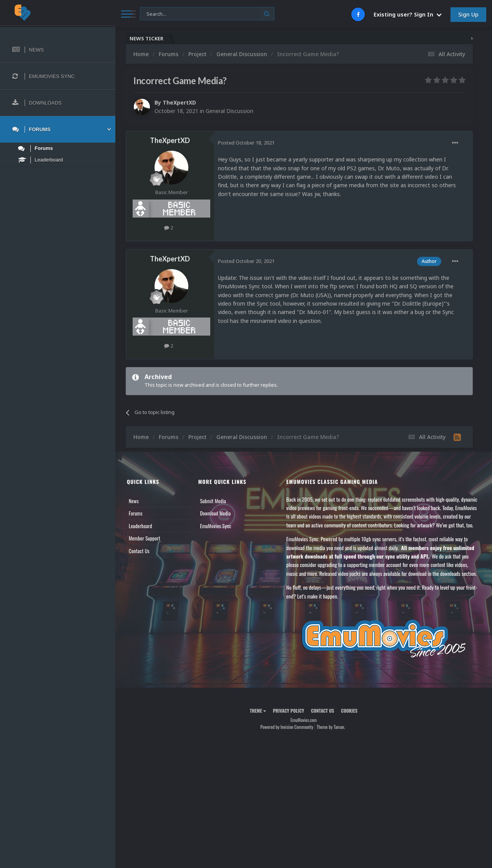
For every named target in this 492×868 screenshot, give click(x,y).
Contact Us (139, 551)
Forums (136, 513)
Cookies (349, 711)
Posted (246, 143)
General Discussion (229, 111)
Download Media (215, 513)
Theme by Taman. (331, 727)
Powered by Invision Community (287, 727)
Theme (258, 711)
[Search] (207, 14)
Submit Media (213, 501)
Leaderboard (140, 526)
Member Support (145, 538)
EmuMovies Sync (215, 526)
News (134, 501)
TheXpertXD (179, 102)
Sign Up (468, 14)
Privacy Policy (288, 711)
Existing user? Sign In (408, 14)
